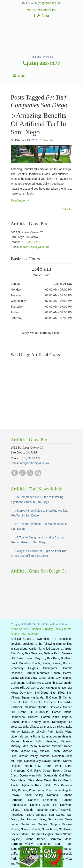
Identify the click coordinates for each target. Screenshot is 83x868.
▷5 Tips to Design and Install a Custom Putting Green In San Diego (38, 540)
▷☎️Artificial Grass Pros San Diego (41, 37)
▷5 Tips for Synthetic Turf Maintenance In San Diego (39, 526)
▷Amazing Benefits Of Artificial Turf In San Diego (39, 124)
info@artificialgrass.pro (41, 10)
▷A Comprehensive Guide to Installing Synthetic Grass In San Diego (37, 499)
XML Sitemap (30, 634)
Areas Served (19, 629)
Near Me (48, 140)
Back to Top (67, 209)
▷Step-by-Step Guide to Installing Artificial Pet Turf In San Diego (40, 513)
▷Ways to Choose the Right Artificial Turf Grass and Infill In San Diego (39, 553)
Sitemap (36, 629)
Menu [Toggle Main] (19, 76)
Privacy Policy (52, 629)
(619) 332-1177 (47, 3)
